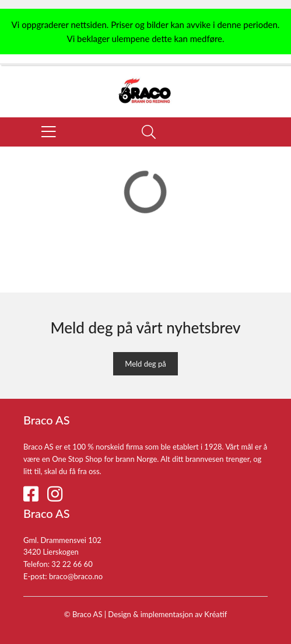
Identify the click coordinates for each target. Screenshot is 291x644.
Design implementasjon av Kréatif (167, 614)
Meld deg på (145, 364)
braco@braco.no (76, 576)
